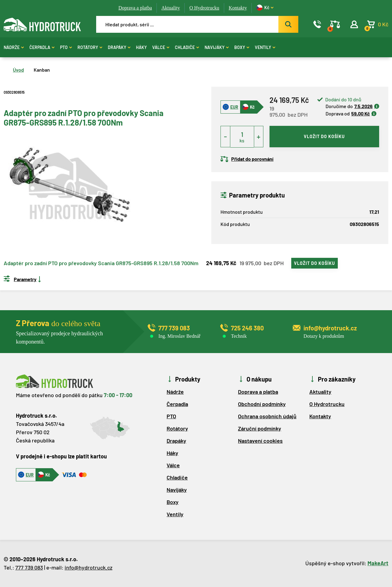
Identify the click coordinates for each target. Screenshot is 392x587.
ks (242, 140)
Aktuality (171, 8)
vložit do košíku (324, 136)
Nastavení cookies (260, 441)
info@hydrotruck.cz (89, 567)
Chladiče (187, 47)
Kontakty (238, 8)
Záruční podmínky (260, 428)
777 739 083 (29, 567)
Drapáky (119, 47)
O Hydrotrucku (204, 8)
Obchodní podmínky (262, 404)
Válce (161, 47)
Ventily (265, 47)
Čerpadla (42, 47)
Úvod (18, 70)
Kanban (42, 70)
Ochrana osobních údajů (267, 416)
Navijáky (217, 47)
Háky (141, 47)
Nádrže (14, 47)
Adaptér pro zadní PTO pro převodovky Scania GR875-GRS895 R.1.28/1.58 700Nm (101, 263)
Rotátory (90, 47)
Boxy (242, 47)
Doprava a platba (135, 8)
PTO (66, 47)
